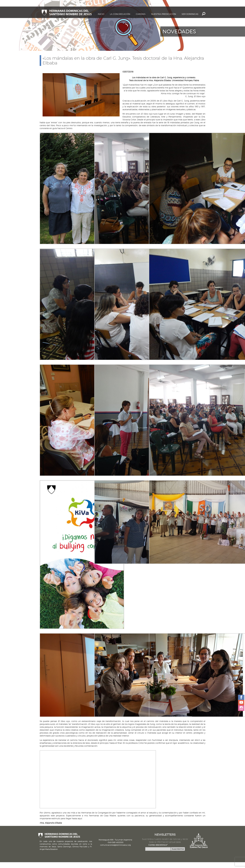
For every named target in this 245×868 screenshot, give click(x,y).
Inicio (101, 14)
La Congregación (120, 14)
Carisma (141, 14)
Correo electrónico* (158, 845)
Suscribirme (178, 849)
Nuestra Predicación (164, 14)
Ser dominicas (190, 14)
